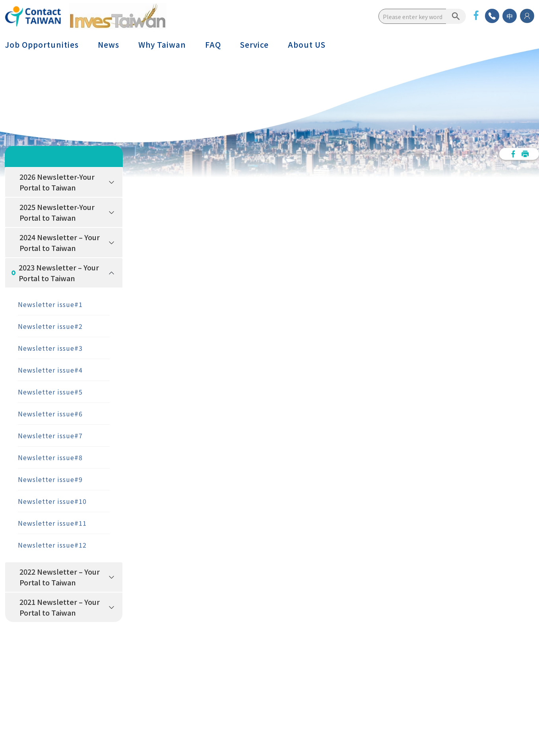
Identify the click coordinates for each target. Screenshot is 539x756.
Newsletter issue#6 (50, 414)
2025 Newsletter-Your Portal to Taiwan (57, 212)
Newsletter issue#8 (50, 457)
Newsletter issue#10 (52, 501)
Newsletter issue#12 (52, 545)
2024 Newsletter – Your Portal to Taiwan (60, 242)
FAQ (213, 45)
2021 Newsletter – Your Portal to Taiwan (60, 607)
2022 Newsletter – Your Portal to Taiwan (60, 577)
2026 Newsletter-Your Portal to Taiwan (57, 182)
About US (307, 45)
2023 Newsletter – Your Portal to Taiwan (59, 273)
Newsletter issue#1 (50, 304)
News (109, 45)
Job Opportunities (42, 45)
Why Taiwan (162, 45)
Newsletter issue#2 (50, 326)
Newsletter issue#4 (50, 370)
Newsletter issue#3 (50, 348)
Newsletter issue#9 (50, 479)
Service (254, 45)
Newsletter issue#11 (52, 523)
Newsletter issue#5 (50, 392)
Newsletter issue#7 (50, 435)
